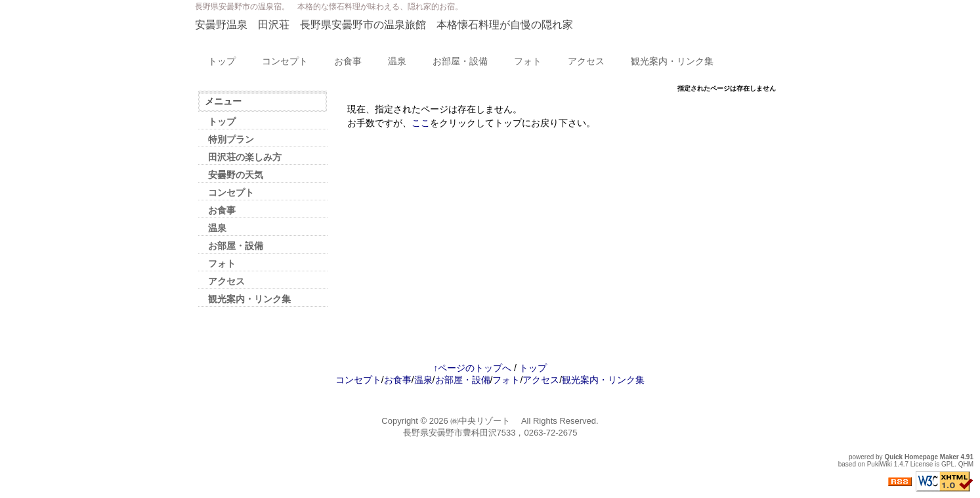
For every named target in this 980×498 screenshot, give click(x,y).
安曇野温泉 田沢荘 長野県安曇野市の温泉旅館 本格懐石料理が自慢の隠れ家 (384, 25)
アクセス (586, 61)
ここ (421, 123)
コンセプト (285, 61)
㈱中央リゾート (484, 421)
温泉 (397, 61)
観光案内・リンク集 (672, 61)
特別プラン (231, 139)
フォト (528, 61)
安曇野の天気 (236, 175)
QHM (966, 464)
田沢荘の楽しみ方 (245, 157)
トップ (222, 61)
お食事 (348, 61)
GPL (948, 464)
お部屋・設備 (460, 61)
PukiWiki (880, 464)
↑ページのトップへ (472, 368)
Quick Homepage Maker (921, 457)
